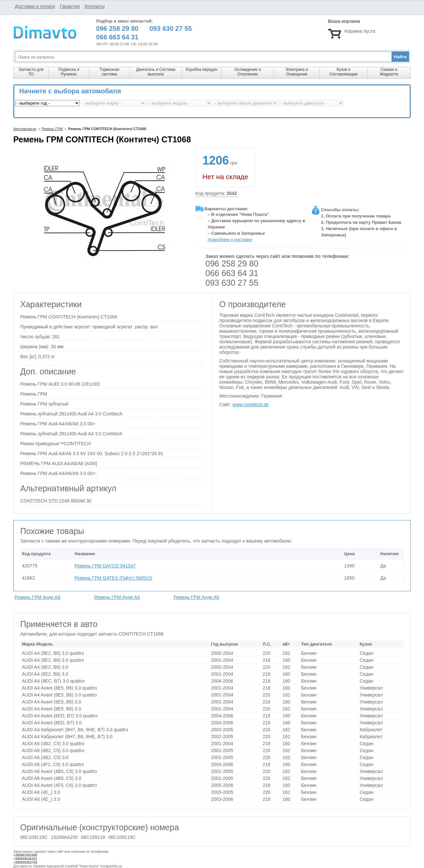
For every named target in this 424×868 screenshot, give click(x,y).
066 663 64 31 (232, 273)
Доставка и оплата (35, 6)
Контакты (94, 6)
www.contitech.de (251, 405)
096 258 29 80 (232, 264)
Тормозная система (109, 72)
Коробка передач (202, 70)
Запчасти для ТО (31, 72)
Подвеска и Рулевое (69, 72)
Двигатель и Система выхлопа (156, 72)
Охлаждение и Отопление (248, 72)
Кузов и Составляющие (343, 72)
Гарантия (70, 6)
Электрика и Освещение (296, 72)
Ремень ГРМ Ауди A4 (117, 597)
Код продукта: (216, 193)
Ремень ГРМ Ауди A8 (37, 597)
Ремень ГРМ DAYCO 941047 (105, 566)
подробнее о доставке (230, 240)
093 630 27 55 (232, 283)
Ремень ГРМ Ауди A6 (196, 597)
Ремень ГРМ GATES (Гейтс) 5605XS (113, 578)
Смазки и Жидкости (389, 72)
